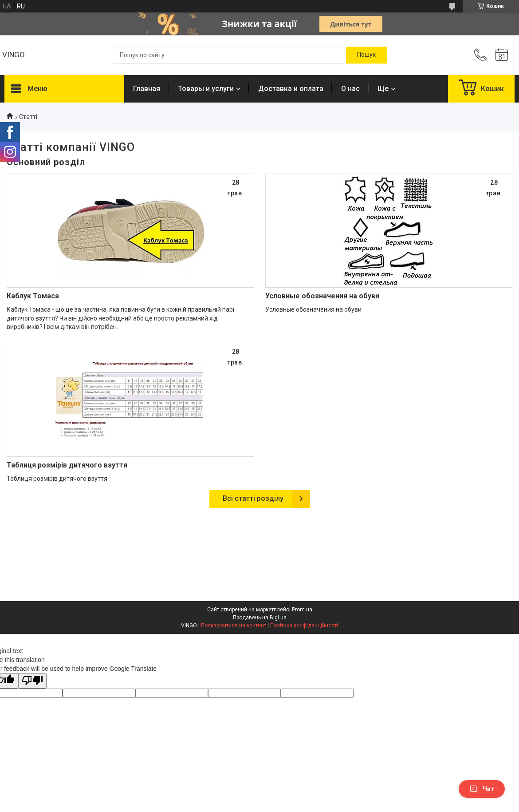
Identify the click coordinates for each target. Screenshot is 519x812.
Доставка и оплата (291, 89)
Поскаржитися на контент (234, 626)
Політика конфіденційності (304, 626)
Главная (147, 89)
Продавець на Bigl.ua (260, 618)
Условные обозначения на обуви (322, 296)
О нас (350, 89)
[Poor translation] (32, 681)
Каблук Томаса (33, 296)
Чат (482, 789)
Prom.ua (302, 610)
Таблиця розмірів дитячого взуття (67, 465)
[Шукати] (366, 55)
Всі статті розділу (253, 498)
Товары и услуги (206, 89)
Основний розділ (46, 162)
